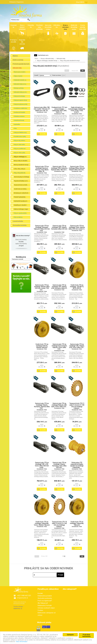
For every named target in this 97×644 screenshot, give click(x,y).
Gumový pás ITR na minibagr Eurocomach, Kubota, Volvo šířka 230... (59, 347)
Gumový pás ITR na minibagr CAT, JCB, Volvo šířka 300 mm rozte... (42, 465)
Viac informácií (22, 641)
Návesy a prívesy (19, 88)
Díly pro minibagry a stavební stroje (47, 61)
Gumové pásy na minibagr (21, 177)
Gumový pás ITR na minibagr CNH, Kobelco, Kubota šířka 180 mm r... (59, 168)
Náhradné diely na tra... (20, 84)
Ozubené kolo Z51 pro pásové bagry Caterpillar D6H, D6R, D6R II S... (59, 110)
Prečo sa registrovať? (45, 601)
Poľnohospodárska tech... (22, 64)
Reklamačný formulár (45, 605)
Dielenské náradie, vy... (20, 80)
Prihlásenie (12, 2)
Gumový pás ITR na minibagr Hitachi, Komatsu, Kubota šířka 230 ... (42, 406)
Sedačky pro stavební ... (21, 205)
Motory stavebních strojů (21, 165)
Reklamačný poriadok (45, 596)
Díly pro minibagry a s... (21, 157)
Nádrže (15, 56)
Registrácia (20, 2)
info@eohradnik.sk (22, 598)
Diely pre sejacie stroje (20, 100)
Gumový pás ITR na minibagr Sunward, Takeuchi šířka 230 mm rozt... (42, 228)
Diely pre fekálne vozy (20, 132)
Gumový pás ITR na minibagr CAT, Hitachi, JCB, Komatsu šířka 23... (59, 287)
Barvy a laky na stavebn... (21, 161)
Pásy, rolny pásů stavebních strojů (70, 61)
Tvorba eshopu (18, 607)
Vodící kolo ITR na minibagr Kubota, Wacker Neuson (42, 346)
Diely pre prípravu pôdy (21, 104)
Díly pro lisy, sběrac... (20, 141)
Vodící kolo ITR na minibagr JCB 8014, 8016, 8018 (77, 287)
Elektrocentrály (18, 60)
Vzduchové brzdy (19, 120)
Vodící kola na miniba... (21, 189)
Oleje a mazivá (18, 76)
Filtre (15, 128)
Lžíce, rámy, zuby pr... (20, 169)
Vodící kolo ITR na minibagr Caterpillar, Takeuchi (77, 523)
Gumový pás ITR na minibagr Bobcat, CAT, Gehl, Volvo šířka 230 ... (59, 405)
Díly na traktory (18, 217)
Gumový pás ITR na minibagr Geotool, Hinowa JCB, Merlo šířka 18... (42, 169)
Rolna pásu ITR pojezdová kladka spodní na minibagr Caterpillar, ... (77, 465)
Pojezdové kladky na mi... (21, 181)
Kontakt (40, 593)
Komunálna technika (20, 225)
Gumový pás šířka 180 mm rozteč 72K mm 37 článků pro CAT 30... (42, 109)
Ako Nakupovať (43, 603)
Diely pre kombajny (19, 96)
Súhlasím (70, 635)
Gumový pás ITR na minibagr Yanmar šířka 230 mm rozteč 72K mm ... (42, 287)
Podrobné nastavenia (86, 635)
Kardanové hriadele (19, 112)
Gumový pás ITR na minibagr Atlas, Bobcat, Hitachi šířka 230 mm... (77, 168)
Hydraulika (17, 124)
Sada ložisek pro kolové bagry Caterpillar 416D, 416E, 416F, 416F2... (77, 110)
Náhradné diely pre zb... (21, 92)
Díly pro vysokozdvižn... (21, 213)
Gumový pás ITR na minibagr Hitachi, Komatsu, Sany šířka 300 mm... (59, 465)
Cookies (40, 610)
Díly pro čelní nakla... (20, 145)
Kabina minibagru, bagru (21, 209)
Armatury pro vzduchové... (21, 193)
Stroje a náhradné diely (47, 59)
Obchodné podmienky (45, 598)
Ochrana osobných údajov (46, 608)
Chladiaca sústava (19, 116)
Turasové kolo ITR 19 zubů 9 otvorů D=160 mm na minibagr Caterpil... (59, 524)
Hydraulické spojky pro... (21, 201)
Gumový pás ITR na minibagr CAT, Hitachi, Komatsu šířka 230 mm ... (59, 228)
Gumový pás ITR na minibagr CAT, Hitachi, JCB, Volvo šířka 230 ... (77, 346)
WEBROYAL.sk (18, 609)
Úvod (36, 59)
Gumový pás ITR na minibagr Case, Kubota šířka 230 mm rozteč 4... (77, 227)
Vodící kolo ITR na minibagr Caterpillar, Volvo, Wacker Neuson (42, 523)
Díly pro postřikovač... (20, 149)
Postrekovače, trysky (20, 136)
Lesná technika (18, 221)
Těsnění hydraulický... (20, 197)
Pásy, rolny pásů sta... (20, 173)
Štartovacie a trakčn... (20, 72)
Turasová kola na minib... (21, 185)
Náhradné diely (17, 68)
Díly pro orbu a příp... (20, 153)
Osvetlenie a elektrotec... (21, 108)
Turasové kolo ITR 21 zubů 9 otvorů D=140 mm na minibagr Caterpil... (77, 406)
